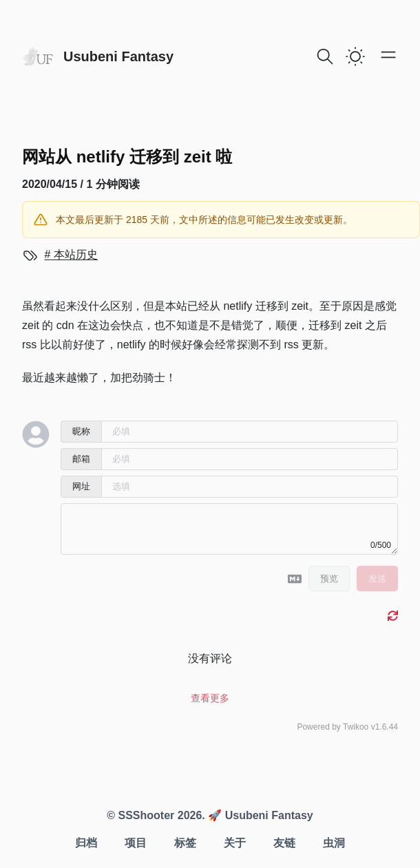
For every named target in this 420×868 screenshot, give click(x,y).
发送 (377, 579)
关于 (235, 843)
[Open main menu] (388, 54)
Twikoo (356, 727)
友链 (284, 843)
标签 (185, 843)
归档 (86, 843)
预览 (329, 579)
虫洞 (334, 843)
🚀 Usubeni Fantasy (259, 815)
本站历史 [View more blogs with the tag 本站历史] (74, 254)
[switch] (355, 56)
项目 (136, 843)
